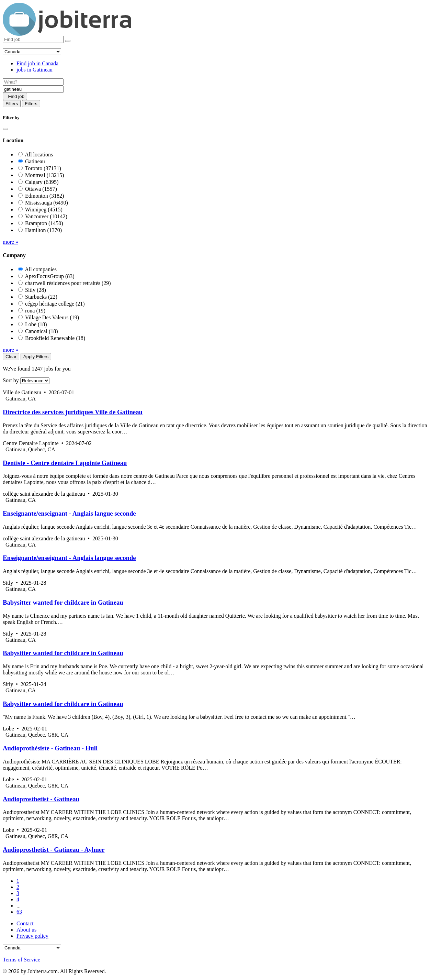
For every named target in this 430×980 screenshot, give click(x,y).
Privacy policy (32, 936)
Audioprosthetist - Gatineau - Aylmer (54, 850)
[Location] (33, 89)
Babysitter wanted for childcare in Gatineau (63, 602)
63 (19, 912)
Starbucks (41, 297)
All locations (39, 155)
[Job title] (33, 82)
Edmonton (44, 196)
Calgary (42, 182)
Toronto (43, 168)
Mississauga (47, 203)
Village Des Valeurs (52, 317)
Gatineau (35, 161)
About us (26, 930)
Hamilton (43, 230)
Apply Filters (36, 357)
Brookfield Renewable (55, 338)
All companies (41, 269)
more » (10, 242)
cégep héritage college (55, 304)
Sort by (11, 380)
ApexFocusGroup (49, 276)
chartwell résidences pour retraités (68, 283)
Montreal (44, 175)
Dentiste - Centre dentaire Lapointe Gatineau (65, 463)
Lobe (36, 324)
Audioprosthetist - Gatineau (41, 799)
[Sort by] (35, 381)
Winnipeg (44, 210)
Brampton (44, 223)
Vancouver (46, 216)
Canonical (42, 331)
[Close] (5, 129)
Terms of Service (21, 960)
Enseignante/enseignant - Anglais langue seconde (69, 513)
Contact (25, 923)
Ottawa (41, 189)
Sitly (36, 290)
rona (35, 311)
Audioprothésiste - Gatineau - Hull (50, 748)
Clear (11, 357)
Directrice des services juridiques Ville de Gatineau (73, 412)
